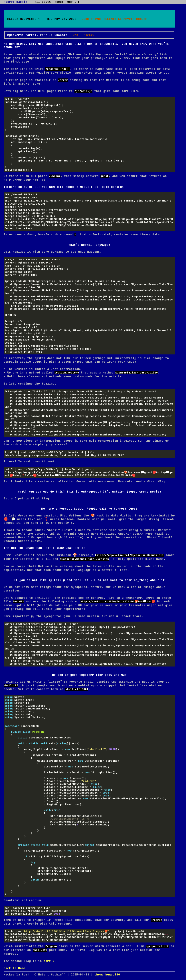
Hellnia (110, 19)
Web (75, 35)
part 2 (49, 961)
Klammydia (126, 19)
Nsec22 (89, 35)
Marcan (142, 19)
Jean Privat (92, 19)
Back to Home (15, 968)
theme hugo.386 (107, 975)
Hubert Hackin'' (17, 2)
